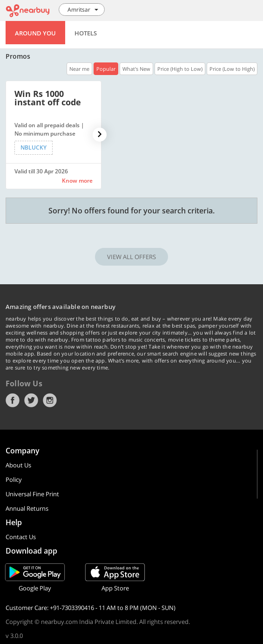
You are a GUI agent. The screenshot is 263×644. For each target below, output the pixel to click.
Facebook (13, 400)
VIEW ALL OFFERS (131, 257)
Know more (77, 181)
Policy (14, 480)
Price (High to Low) (180, 69)
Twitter (31, 400)
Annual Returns (27, 508)
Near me (79, 69)
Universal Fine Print (32, 494)
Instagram (50, 400)
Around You (35, 33)
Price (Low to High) (232, 69)
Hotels (86, 33)
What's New (136, 69)
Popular (106, 69)
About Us (18, 465)
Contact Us (21, 537)
